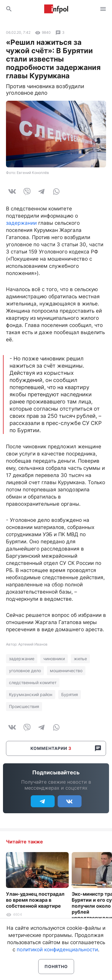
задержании (21, 223)
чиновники (54, 659)
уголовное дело (25, 671)
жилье (80, 659)
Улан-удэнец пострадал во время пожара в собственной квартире (35, 900)
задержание (22, 659)
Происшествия (24, 706)
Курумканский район (31, 694)
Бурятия (70, 694)
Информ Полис (56, 9)
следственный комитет (33, 682)
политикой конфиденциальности (57, 950)
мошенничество (66, 671)
